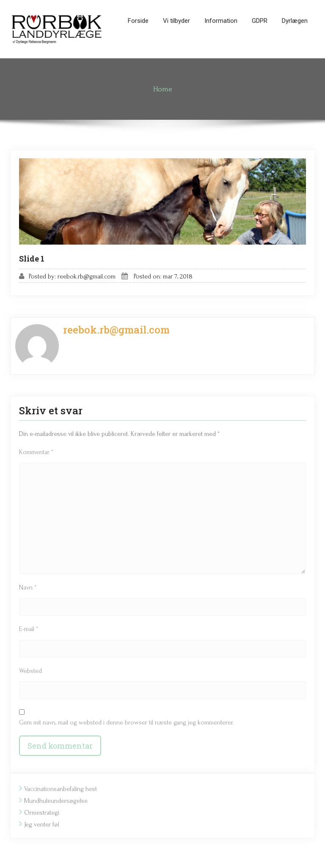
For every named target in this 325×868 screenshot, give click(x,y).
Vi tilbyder (176, 21)
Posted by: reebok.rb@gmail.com (72, 276)
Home (163, 89)
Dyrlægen (295, 21)
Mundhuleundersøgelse (56, 801)
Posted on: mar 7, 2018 (163, 276)
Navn (28, 587)
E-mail (29, 629)
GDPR (260, 21)
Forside (138, 21)
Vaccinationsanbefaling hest (61, 789)
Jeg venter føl (42, 824)
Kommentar (36, 452)
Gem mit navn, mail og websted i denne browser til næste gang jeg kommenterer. (126, 722)
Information (221, 21)
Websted (30, 671)
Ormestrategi (42, 813)
